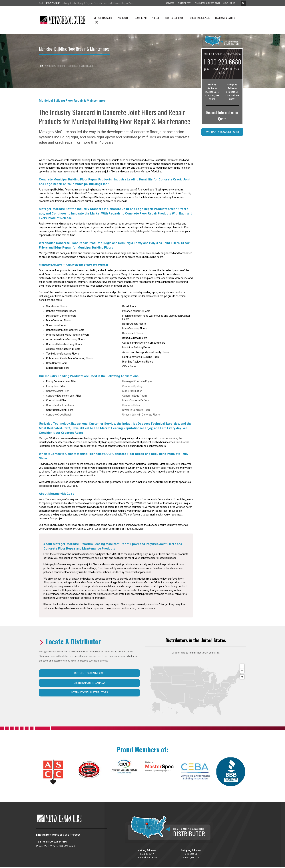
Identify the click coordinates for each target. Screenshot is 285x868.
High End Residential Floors (138, 362)
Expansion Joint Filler (69, 396)
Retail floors (129, 306)
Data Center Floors (57, 363)
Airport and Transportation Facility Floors (145, 352)
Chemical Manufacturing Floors (64, 344)
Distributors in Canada (89, 683)
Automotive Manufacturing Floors (66, 339)
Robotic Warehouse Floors (61, 311)
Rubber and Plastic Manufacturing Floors (69, 358)
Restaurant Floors (133, 333)
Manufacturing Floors (58, 320)
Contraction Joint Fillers (60, 410)
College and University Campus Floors (144, 343)
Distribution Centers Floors (61, 316)
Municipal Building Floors (136, 347)
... (37, 850)
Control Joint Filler (56, 400)
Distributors (185, 3)
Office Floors (129, 366)
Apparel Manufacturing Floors (63, 349)
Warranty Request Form (222, 132)
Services (170, 3)
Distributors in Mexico (89, 673)
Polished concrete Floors (136, 311)
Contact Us (229, 3)
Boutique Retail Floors (135, 338)
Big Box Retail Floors (58, 368)
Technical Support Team (207, 3)
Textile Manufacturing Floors (63, 354)
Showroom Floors (56, 325)
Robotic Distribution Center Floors (65, 330)
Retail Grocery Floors (134, 324)
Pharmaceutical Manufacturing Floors (68, 335)
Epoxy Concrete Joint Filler (61, 381)
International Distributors (89, 692)
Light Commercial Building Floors (141, 357)
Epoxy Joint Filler (56, 386)
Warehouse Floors (56, 306)
